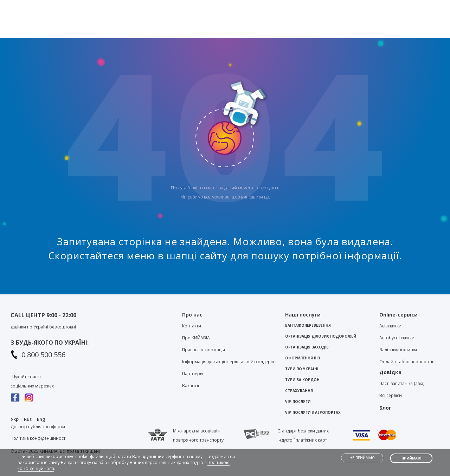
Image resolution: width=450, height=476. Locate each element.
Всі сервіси (391, 395)
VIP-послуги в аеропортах (313, 412)
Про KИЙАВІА (196, 338)
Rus (28, 419)
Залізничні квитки (398, 350)
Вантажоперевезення (308, 325)
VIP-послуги (298, 402)
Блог (325, 6)
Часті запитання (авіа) (402, 383)
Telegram (210, 7)
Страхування (299, 391)
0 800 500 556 (43, 355)
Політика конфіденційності (38, 438)
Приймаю (412, 458)
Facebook (15, 397)
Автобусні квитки (397, 338)
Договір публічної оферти (38, 427)
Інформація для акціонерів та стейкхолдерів (228, 362)
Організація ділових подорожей (321, 336)
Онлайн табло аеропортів (407, 362)
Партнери (192, 374)
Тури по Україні (302, 369)
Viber (198, 7)
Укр (15, 419)
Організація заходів (307, 347)
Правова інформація (204, 350)
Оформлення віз (303, 358)
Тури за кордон (302, 380)
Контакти (295, 6)
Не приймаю (362, 458)
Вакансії (191, 386)
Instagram (29, 397)
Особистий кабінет (411, 6)
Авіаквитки (390, 326)
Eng (41, 419)
